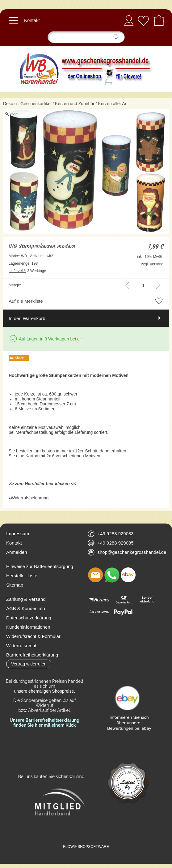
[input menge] (143, 285)
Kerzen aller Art (113, 104)
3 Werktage (27, 271)
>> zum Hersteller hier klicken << (42, 484)
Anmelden (129, 20)
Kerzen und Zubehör (75, 104)
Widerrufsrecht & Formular (33, 636)
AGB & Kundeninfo (26, 608)
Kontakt (32, 20)
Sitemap (15, 585)
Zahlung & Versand (26, 599)
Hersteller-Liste (22, 576)
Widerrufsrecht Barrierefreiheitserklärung (32, 650)
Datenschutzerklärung (29, 618)
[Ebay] (128, 575)
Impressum (18, 534)
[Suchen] (86, 37)
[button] (13, 20)
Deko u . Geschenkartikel (27, 104)
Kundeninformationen (28, 627)
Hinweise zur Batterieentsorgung (40, 566)
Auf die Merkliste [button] (26, 301)
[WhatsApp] (112, 575)
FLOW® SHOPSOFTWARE (86, 847)
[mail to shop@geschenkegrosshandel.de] (95, 575)
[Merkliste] (143, 20)
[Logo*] (86, 49)
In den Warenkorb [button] (27, 318)
